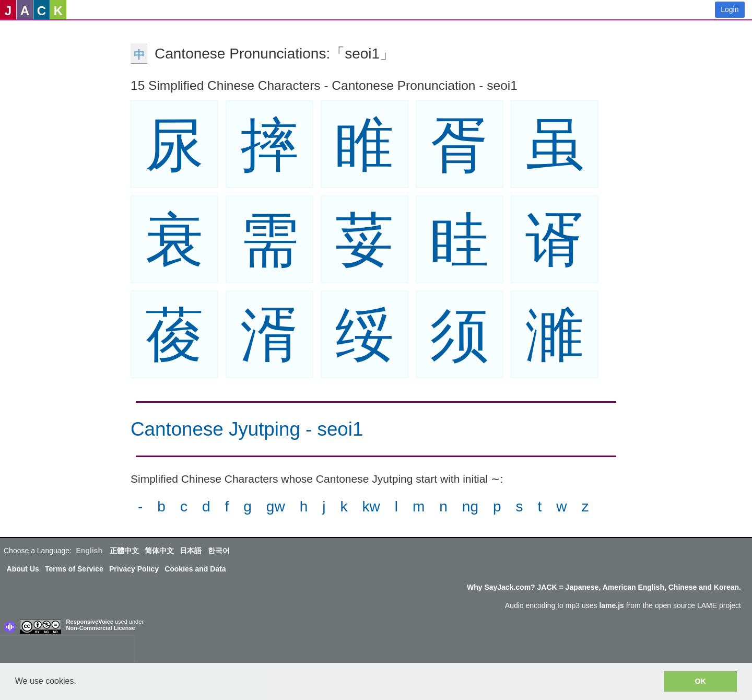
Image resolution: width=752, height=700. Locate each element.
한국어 (219, 551)
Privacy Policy (134, 569)
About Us (23, 569)
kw (371, 506)
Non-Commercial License (101, 628)
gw (276, 506)
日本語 (191, 551)
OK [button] (700, 681)
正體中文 (124, 551)
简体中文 (159, 551)
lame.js (611, 605)
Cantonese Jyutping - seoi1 (247, 429)
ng (470, 506)
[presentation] (67, 651)
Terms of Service (74, 569)
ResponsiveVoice (90, 622)
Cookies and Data (195, 569)
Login (730, 9)
